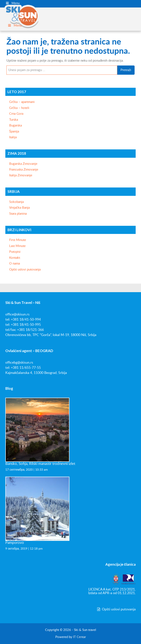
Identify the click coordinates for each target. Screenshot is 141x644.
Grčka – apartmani (22, 102)
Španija (14, 132)
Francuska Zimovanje (24, 170)
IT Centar (79, 637)
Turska (14, 120)
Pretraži (126, 70)
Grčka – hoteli (19, 108)
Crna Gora (16, 114)
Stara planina (18, 214)
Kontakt (15, 258)
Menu (12, 3)
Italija (13, 137)
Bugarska (15, 126)
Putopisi (15, 252)
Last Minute (17, 246)
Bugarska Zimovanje (23, 164)
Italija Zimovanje (21, 175)
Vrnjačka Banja (19, 208)
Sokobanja (16, 202)
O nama (15, 264)
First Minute (18, 240)
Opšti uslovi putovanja (25, 270)
